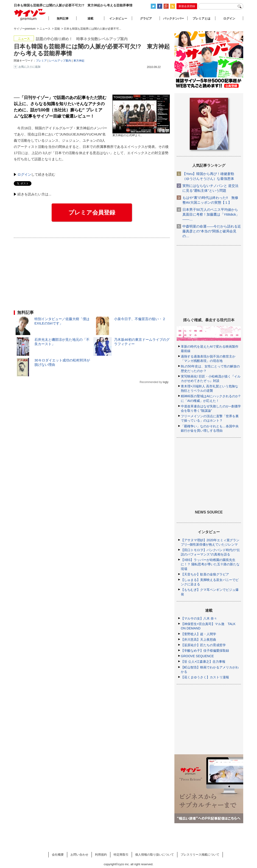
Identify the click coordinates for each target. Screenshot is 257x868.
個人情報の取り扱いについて (155, 855)
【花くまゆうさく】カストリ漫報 (205, 677)
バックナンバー (174, 18)
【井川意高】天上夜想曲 (198, 640)
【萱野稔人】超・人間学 (198, 634)
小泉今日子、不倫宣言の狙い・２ (140, 319)
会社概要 (58, 855)
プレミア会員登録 (92, 212)
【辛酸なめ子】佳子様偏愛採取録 (205, 651)
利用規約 (101, 855)
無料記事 (63, 18)
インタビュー (118, 18)
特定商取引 (121, 855)
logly (166, 382)
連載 (90, 18)
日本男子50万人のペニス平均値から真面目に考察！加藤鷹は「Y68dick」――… (211, 214)
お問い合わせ (79, 855)
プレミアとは (201, 18)
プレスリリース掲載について (200, 855)
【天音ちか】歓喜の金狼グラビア (205, 574)
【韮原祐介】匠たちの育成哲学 (203, 645)
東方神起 (79, 61)
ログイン (24, 174)
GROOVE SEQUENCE (197, 656)
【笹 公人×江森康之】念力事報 (203, 662)
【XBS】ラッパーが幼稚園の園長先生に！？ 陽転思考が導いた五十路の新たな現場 (210, 564)
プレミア (41, 61)
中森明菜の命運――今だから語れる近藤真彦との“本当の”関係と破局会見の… (212, 231)
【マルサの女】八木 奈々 (199, 618)
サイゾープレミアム (30, 15)
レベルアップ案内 (60, 61)
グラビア (146, 18)
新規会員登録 (187, 6)
